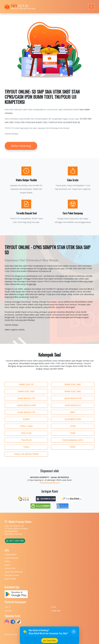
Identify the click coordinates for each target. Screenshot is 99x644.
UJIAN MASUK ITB (26, 412)
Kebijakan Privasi (12, 575)
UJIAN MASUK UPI (26, 398)
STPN (73, 426)
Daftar (7, 561)
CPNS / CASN (26, 426)
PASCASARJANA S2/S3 (73, 440)
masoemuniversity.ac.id (50, 483)
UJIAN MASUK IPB (73, 398)
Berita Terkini (10, 579)
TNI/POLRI (26, 440)
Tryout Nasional (11, 558)
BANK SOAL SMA (26, 391)
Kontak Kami (10, 568)
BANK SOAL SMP (73, 384)
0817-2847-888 (15, 541)
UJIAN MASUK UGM (26, 405)
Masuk (7, 565)
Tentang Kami (11, 554)
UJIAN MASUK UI (73, 405)
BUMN (26, 419)
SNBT (73, 412)
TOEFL (26, 447)
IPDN (73, 433)
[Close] (74, 641)
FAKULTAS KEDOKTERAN (26, 454)
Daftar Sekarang (21, 146)
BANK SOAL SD (26, 384)
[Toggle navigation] (91, 7)
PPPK (73, 447)
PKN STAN (26, 433)
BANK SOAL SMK (73, 391)
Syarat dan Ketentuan (14, 572)
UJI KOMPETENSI (73, 419)
